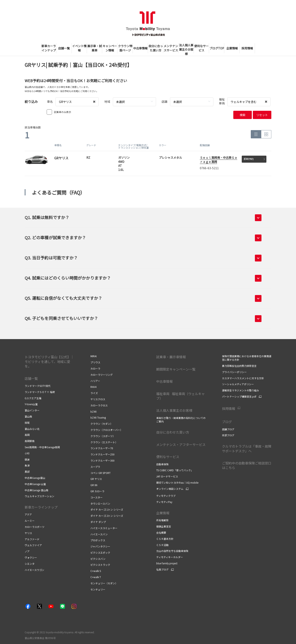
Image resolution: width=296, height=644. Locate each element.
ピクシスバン (98, 559)
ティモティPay (164, 502)
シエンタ (30, 564)
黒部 (27, 472)
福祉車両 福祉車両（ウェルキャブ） (180, 396)
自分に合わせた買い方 (173, 432)
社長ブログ (162, 569)
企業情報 (163, 513)
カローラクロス (99, 405)
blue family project (167, 563)
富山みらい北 (32, 429)
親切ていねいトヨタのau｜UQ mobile (177, 482)
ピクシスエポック (100, 552)
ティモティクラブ (166, 496)
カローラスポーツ (35, 527)
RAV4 (93, 387)
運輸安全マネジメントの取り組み (240, 390)
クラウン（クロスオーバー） (106, 430)
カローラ (95, 368)
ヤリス (28, 533)
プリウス (95, 362)
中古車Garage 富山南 (36, 490)
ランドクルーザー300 (102, 460)
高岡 (27, 435)
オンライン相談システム (170, 489)
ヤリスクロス (98, 399)
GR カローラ (97, 491)
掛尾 (27, 423)
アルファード (32, 539)
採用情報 (229, 409)
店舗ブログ (228, 429)
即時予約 (254, 159)
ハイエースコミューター (104, 528)
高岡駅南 (30, 441)
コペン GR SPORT (101, 473)
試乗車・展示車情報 (171, 357)
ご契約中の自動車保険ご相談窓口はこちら (247, 465)
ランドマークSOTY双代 (38, 386)
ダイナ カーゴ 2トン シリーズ (107, 516)
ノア (27, 551)
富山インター (32, 410)
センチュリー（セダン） (104, 583)
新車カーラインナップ (41, 507)
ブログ (227, 422)
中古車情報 (164, 381)
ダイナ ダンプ (98, 522)
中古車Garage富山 (35, 478)
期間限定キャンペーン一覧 (176, 369)
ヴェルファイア (33, 545)
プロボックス (98, 540)
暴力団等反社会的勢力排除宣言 (239, 366)
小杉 (27, 453)
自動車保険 (162, 464)
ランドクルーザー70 (102, 448)
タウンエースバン (100, 503)
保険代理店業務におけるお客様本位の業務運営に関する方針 (247, 358)
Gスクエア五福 (33, 398)
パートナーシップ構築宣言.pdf (239, 397)
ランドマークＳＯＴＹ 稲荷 (40, 392)
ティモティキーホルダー (170, 557)
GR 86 (94, 485)
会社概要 (161, 533)
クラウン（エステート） (104, 442)
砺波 (27, 459)
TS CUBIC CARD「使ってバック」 (175, 470)
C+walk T (96, 577)
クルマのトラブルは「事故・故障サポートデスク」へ (247, 448)
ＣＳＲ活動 (162, 545)
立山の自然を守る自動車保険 (172, 551)
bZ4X (94, 411)
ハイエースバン (99, 534)
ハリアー (95, 381)
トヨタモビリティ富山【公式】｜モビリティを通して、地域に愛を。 (49, 361)
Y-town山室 (31, 404)
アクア (28, 514)
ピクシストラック (100, 565)
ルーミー (30, 521)
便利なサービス (168, 457)
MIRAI (94, 356)
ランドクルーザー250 (102, 454)
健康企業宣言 (164, 526)
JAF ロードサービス (167, 476)
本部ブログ (228, 435)
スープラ (95, 467)
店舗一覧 (31, 378)
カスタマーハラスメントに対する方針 (243, 378)
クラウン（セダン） (102, 424)
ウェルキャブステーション (39, 496)
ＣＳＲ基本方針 (165, 539)
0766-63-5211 (209, 168)
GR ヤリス (96, 479)
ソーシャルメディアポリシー (238, 384)
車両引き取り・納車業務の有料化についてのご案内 (181, 420)
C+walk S (96, 571)
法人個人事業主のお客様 (174, 410)
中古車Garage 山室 (35, 484)
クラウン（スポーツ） (103, 436)
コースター (97, 497)
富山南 (28, 416)
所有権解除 (162, 520)
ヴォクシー (31, 557)
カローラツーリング (102, 375)
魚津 (27, 465)
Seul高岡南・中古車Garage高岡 (42, 447)
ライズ (94, 393)
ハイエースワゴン (34, 570)
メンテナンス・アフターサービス (181, 444)
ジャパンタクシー (100, 546)
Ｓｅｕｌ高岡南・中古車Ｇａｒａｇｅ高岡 (219, 160)
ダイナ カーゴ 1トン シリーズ (107, 509)
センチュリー (98, 589)
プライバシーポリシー (234, 372)
